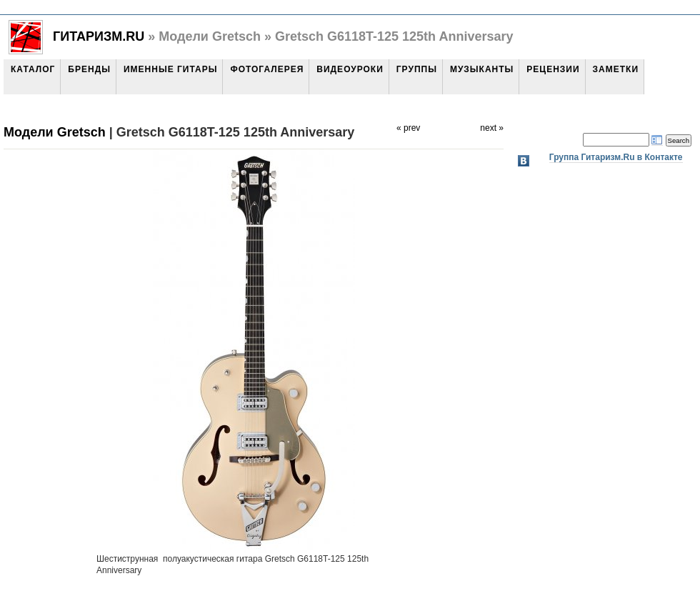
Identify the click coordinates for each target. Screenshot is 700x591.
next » (492, 128)
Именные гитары (170, 69)
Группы (417, 69)
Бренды (89, 69)
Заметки (616, 69)
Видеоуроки (350, 69)
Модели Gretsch (55, 132)
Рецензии (553, 69)
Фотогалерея (267, 69)
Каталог (33, 69)
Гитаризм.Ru (99, 36)
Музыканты (482, 69)
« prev (408, 128)
